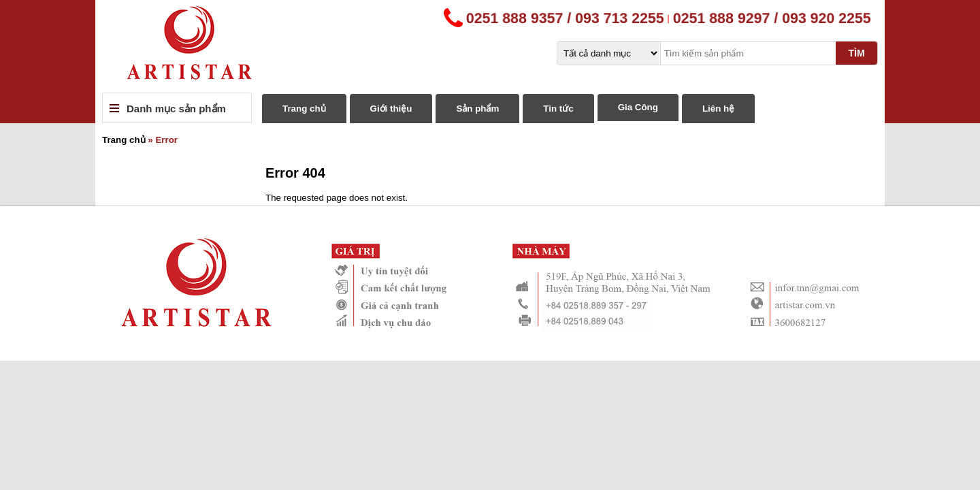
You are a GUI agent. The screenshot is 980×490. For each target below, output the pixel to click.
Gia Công (638, 107)
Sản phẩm (477, 109)
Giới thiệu (391, 109)
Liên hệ (718, 109)
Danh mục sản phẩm (176, 109)
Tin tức (558, 109)
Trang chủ (304, 109)
